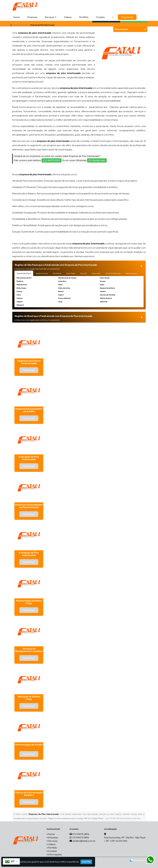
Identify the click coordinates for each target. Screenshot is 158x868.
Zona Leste (96, 273)
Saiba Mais (29, 370)
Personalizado (131, 273)
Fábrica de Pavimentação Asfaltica (29, 794)
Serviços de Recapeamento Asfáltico (29, 650)
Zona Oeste (71, 273)
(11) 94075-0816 (51, 160)
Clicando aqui (97, 160)
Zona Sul (83, 273)
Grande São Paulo (24, 273)
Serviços (50, 17)
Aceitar (86, 862)
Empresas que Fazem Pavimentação (29, 362)
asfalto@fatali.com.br (84, 841)
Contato (100, 17)
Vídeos (68, 17)
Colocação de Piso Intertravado (29, 458)
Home (16, 17)
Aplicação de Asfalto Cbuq (29, 698)
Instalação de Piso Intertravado (29, 554)
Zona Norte (57, 273)
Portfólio (84, 17)
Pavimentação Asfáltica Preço (29, 602)
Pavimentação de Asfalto (29, 745)
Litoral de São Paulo (113, 273)
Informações (55, 854)
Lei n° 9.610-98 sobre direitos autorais (123, 818)
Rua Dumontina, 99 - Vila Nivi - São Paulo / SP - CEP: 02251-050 (125, 839)
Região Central (42, 273)
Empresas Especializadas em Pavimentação (29, 506)
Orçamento (127, 17)
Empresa (32, 17)
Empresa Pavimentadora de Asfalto (29, 410)
